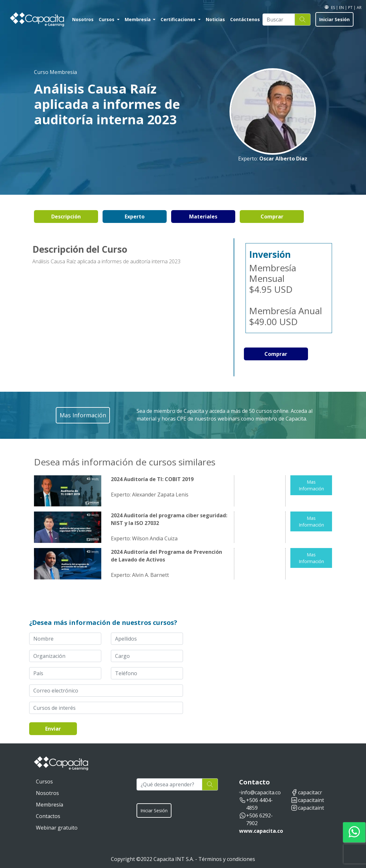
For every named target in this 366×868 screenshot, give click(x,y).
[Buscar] (279, 20)
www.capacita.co (261, 831)
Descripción (66, 217)
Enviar (53, 729)
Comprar (272, 217)
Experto (135, 217)
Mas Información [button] (83, 415)
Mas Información (311, 485)
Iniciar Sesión (334, 19)
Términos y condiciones (227, 859)
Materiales (203, 217)
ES (333, 8)
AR (359, 8)
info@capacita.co (261, 792)
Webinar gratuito (57, 828)
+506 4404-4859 (259, 804)
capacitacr (310, 792)
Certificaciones (179, 19)
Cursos (107, 19)
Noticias (215, 19)
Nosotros (83, 19)
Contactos (48, 816)
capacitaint (311, 800)
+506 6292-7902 (259, 819)
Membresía (138, 19)
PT (351, 8)
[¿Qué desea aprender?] (169, 784)
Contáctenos (245, 19)
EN (342, 8)
